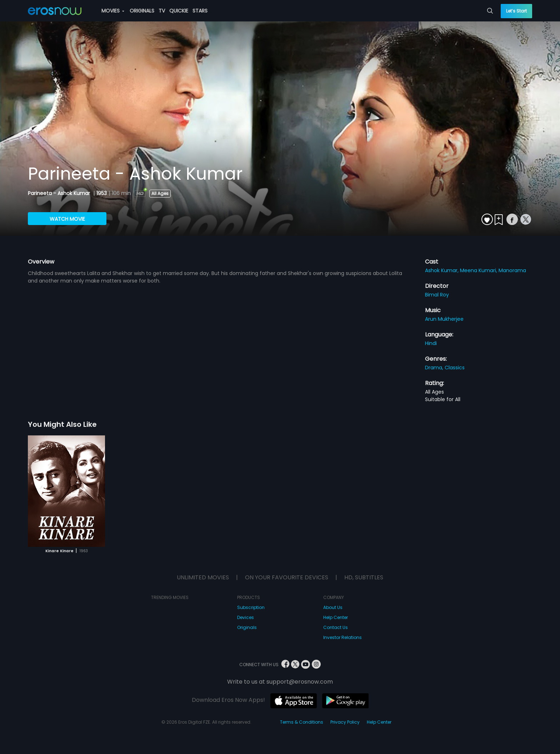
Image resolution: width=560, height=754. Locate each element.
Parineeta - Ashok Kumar (60, 193)
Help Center (336, 617)
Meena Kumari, (479, 270)
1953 (102, 193)
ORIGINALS (142, 11)
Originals (247, 627)
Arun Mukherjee (444, 319)
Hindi (431, 343)
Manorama (512, 270)
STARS (200, 11)
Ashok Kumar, (442, 270)
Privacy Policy (345, 722)
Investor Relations (342, 637)
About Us (333, 607)
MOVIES (113, 11)
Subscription (251, 607)
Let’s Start (516, 11)
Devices (246, 617)
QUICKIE (179, 11)
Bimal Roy (437, 295)
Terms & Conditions (302, 722)
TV (162, 11)
